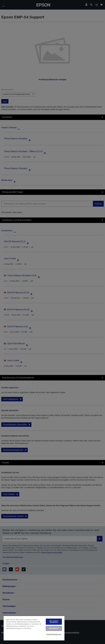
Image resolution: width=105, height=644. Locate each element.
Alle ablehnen (54, 628)
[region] (34, 628)
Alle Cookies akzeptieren (54, 622)
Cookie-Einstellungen (54, 634)
